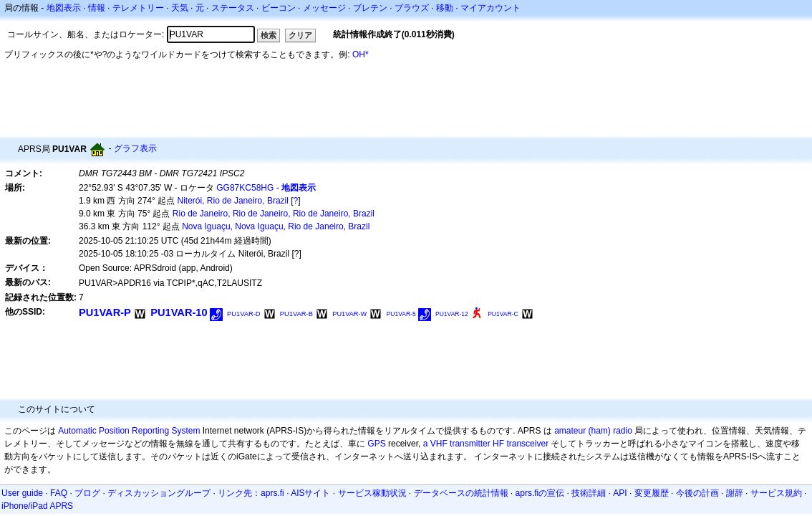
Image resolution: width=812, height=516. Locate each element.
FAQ (59, 493)
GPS (376, 444)
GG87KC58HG (245, 188)
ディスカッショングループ (159, 493)
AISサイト (310, 493)
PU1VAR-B (296, 314)
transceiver (527, 444)
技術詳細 (589, 493)
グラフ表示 (135, 148)
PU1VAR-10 (179, 312)
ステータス (233, 8)
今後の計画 (697, 493)
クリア (300, 35)
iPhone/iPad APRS (37, 506)
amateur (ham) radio (593, 431)
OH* (361, 54)
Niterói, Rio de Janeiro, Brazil (233, 201)
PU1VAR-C (503, 314)
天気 (180, 8)
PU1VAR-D (244, 314)
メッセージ (324, 8)
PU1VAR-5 (401, 314)
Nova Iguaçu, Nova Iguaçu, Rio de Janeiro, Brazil (276, 226)
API (620, 493)
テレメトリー (138, 8)
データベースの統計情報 (461, 493)
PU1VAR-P (105, 312)
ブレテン (370, 8)
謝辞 (735, 493)
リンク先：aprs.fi (251, 493)
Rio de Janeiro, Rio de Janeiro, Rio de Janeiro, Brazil (274, 214)
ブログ (87, 493)
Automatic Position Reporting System (129, 431)
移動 (445, 8)
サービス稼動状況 (372, 493)
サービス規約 (776, 493)
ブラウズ (412, 8)
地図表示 (64, 8)
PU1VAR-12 (452, 314)
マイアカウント (490, 8)
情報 (97, 8)
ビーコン (279, 8)
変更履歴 (652, 493)
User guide (22, 493)
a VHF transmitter (457, 444)
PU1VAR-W (349, 314)
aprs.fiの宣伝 (540, 493)
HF (498, 444)
